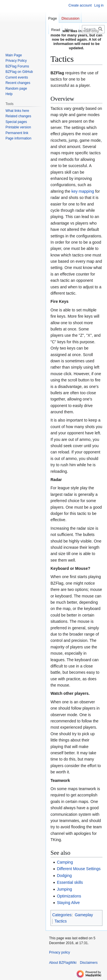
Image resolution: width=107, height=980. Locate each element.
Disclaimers (89, 963)
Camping (65, 862)
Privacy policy (59, 952)
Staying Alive (68, 903)
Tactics (61, 921)
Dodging (64, 876)
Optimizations (69, 896)
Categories (62, 915)
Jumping (64, 889)
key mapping (83, 191)
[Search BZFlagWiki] (93, 29)
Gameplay (84, 915)
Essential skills (70, 882)
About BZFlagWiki (63, 963)
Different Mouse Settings (79, 869)
